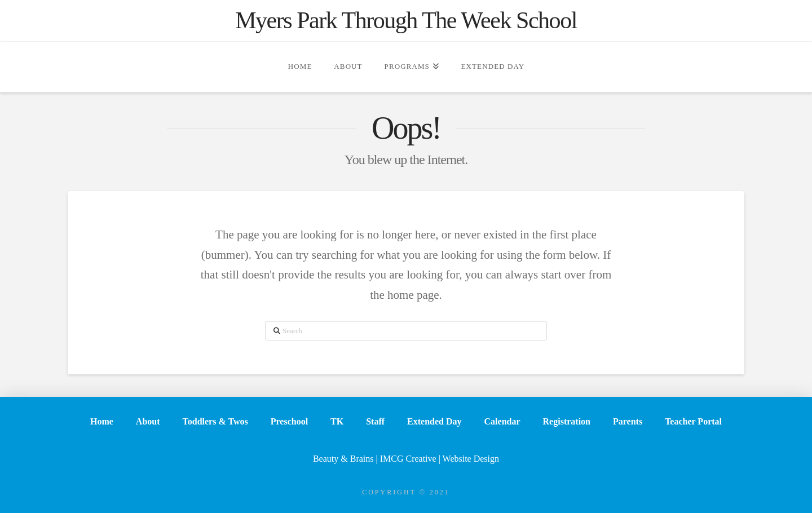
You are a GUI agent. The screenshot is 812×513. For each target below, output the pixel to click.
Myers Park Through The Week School (406, 20)
